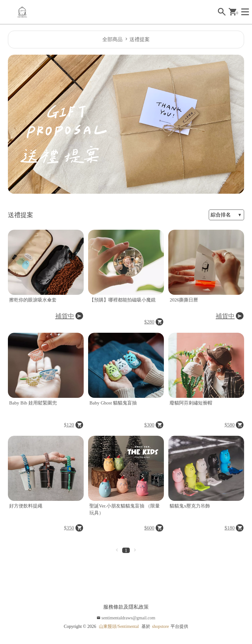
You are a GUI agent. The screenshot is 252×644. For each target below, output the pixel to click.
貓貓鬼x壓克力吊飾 (190, 506)
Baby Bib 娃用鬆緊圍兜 (33, 403)
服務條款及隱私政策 (126, 607)
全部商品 (112, 39)
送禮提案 (140, 39)
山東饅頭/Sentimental (119, 626)
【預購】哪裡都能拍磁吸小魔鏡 (123, 300)
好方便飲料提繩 (26, 506)
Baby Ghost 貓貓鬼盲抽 (113, 403)
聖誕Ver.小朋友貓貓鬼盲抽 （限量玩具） (125, 510)
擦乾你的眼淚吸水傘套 (33, 300)
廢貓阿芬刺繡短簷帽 (191, 403)
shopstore (160, 626)
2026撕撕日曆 (184, 300)
